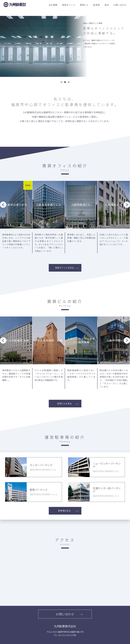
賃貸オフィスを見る (64, 268)
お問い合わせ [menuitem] (120, 5)
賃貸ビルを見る (64, 404)
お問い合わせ (65, 614)
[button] (61, 82)
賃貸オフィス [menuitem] (69, 5)
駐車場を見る (65, 511)
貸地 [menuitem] (107, 5)
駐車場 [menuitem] (96, 5)
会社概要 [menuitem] (53, 5)
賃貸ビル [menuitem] (84, 5)
